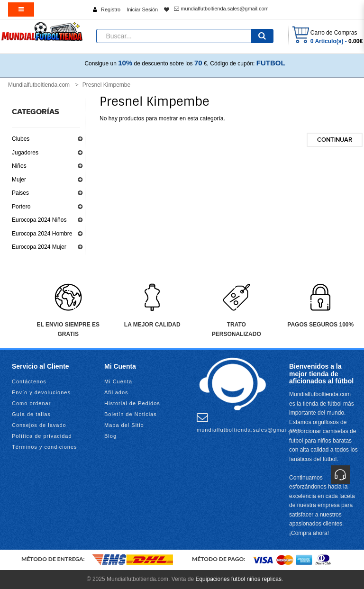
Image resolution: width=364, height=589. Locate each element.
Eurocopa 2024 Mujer (39, 247)
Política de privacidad (42, 436)
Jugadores (25, 153)
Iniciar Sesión (142, 9)
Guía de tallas (31, 414)
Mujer (19, 180)
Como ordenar (31, 403)
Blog (110, 436)
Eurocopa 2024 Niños (39, 220)
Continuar (335, 140)
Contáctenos (29, 381)
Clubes (21, 139)
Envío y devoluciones (41, 392)
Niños (19, 166)
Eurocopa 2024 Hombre (42, 234)
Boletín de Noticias (131, 414)
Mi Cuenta (118, 381)
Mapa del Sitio (124, 425)
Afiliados (116, 392)
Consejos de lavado (39, 425)
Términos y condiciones (45, 447)
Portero (21, 207)
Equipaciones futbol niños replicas (238, 579)
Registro (111, 9)
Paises (20, 193)
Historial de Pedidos (132, 403)
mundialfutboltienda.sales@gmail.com (221, 9)
